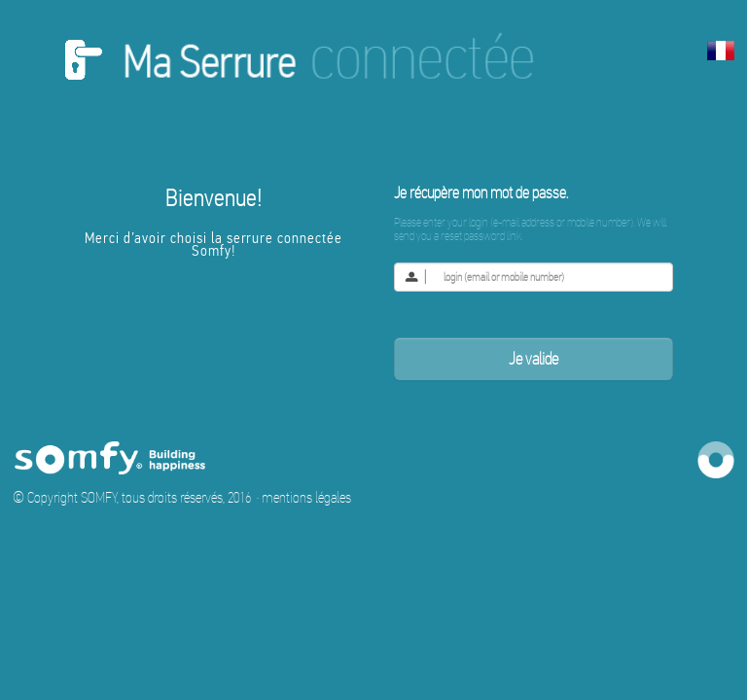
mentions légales (306, 497)
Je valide (534, 359)
